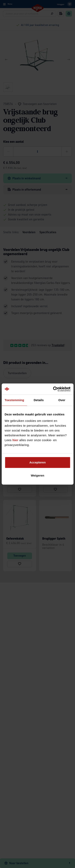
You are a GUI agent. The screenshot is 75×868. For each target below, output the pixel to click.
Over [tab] (62, 400)
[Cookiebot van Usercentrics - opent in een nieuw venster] (53, 389)
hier (15, 440)
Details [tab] (39, 400)
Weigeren (37, 475)
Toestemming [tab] (14, 400)
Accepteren (38, 462)
